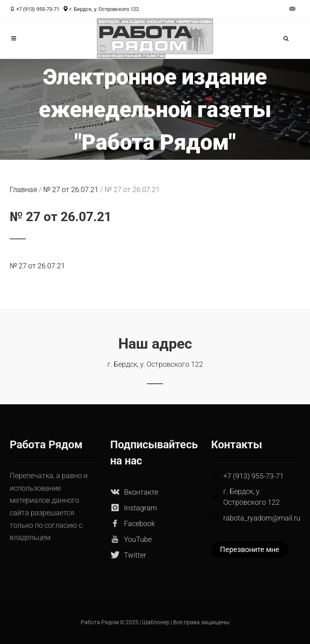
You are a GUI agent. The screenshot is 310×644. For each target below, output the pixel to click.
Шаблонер (156, 622)
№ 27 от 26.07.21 (37, 266)
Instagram (140, 508)
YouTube (138, 539)
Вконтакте (141, 492)
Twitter (135, 555)
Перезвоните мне (250, 549)
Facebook (139, 524)
